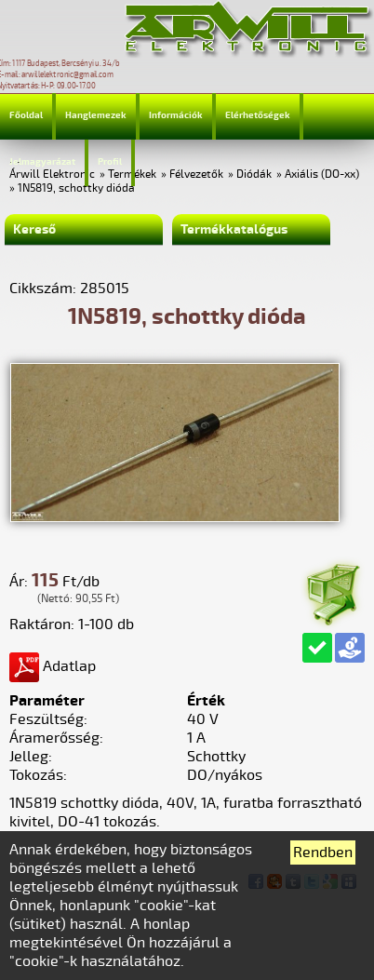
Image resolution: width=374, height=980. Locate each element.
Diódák (254, 175)
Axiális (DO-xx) (322, 175)
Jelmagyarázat (42, 162)
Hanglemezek (96, 115)
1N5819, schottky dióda (76, 188)
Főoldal (26, 115)
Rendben (323, 852)
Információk (176, 115)
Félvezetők (196, 175)
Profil (110, 162)
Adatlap (53, 666)
